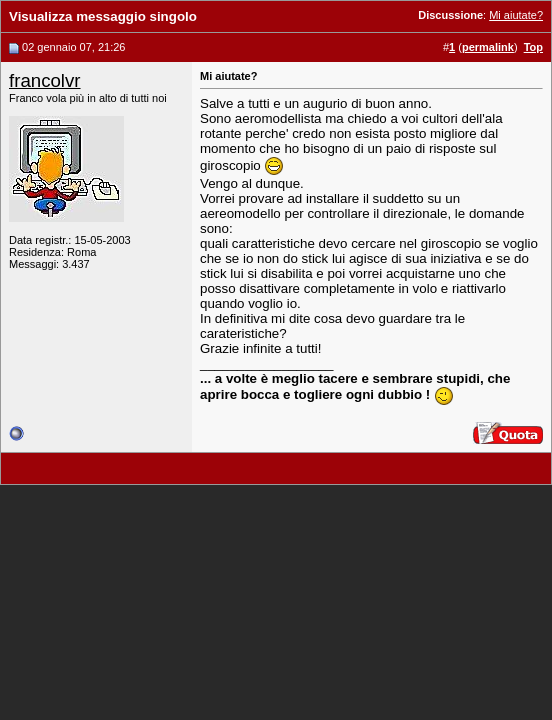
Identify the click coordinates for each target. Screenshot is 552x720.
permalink (488, 47)
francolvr (45, 80)
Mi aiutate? (516, 15)
